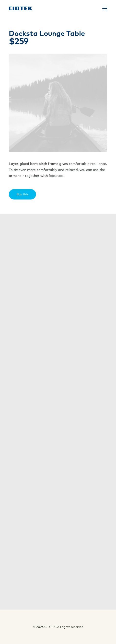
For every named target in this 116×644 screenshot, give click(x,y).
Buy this (24, 194)
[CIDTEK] (20, 8)
